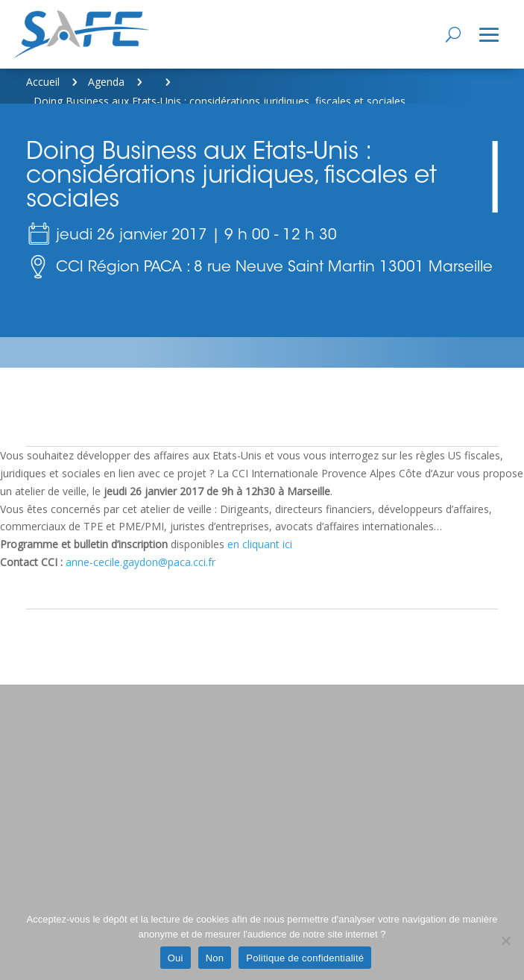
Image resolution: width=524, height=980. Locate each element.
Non (215, 958)
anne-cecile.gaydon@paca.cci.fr (141, 562)
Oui (176, 958)
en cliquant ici (260, 544)
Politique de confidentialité (305, 958)
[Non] (505, 940)
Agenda (106, 82)
